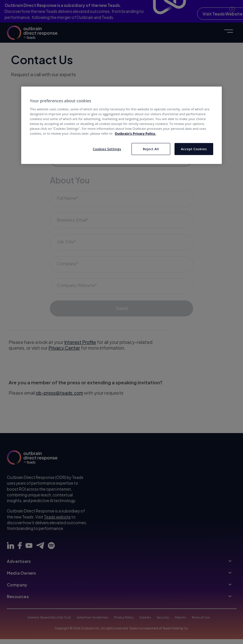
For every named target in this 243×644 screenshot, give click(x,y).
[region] (121, 125)
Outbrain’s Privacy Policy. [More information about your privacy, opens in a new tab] (135, 133)
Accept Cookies (194, 149)
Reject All (151, 149)
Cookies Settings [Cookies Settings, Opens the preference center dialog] (107, 149)
